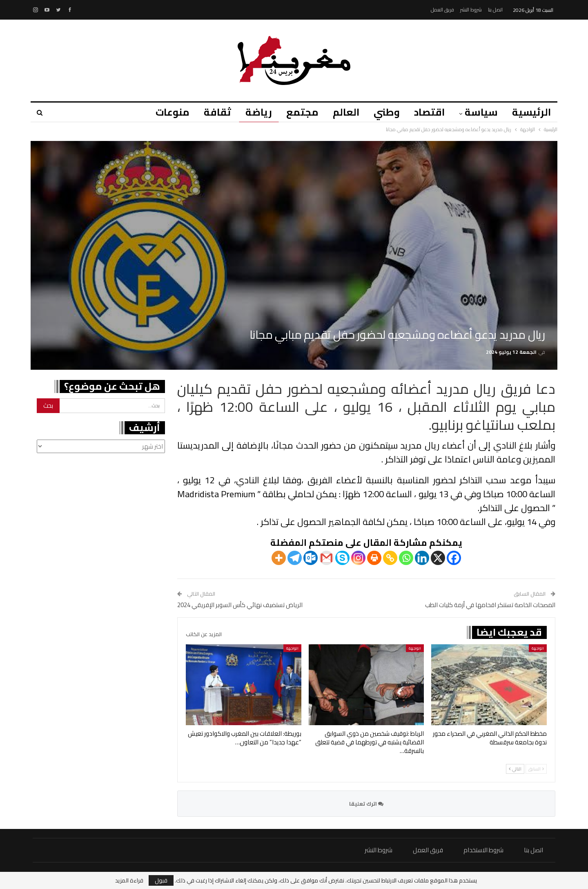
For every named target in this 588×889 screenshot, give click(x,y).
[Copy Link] (390, 558)
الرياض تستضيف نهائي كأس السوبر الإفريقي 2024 (240, 605)
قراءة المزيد (129, 880)
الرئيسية (531, 112)
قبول (161, 880)
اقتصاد (429, 112)
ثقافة (217, 112)
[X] (438, 558)
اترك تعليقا (366, 804)
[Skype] (342, 558)
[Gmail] (326, 558)
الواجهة (538, 648)
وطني (387, 112)
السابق (536, 769)
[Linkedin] (422, 558)
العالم (346, 112)
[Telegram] (295, 558)
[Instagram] (358, 558)
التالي (515, 769)
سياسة (481, 112)
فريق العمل (442, 10)
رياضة (259, 112)
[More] (279, 558)
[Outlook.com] (311, 558)
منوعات (173, 112)
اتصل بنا (495, 10)
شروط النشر (471, 10)
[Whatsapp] (406, 558)
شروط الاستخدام (483, 850)
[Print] (374, 558)
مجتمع (302, 112)
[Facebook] (454, 558)
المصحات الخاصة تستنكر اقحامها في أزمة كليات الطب (490, 605)
